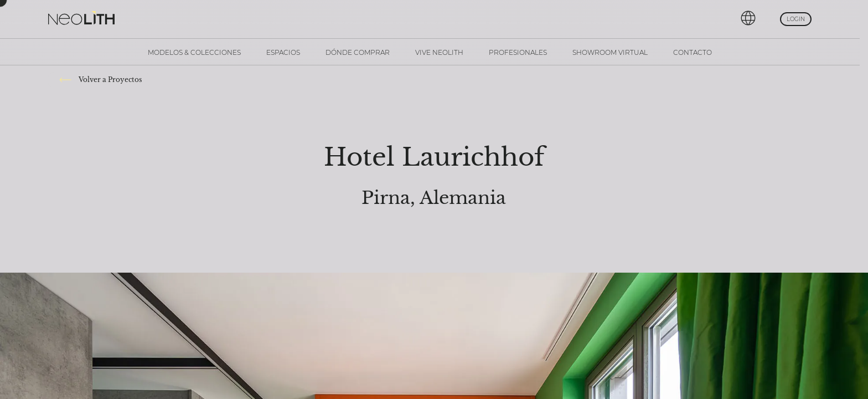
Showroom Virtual (610, 52)
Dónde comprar (358, 52)
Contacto (693, 52)
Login (796, 19)
